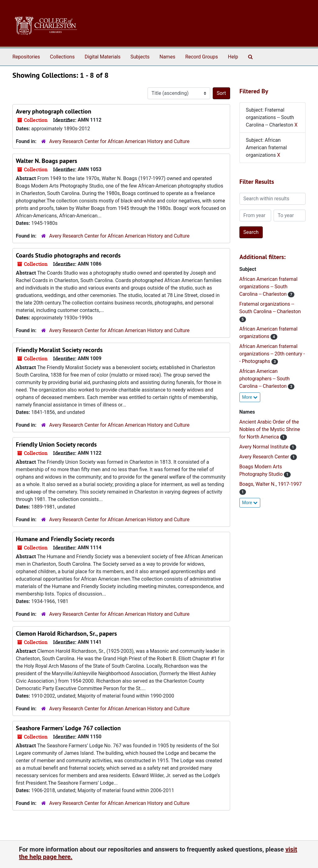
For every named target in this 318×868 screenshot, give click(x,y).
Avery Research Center (265, 457)
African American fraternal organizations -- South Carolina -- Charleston (268, 287)
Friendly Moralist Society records (59, 350)
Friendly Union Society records (56, 444)
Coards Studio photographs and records (68, 255)
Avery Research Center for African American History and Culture (119, 141)
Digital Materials (102, 57)
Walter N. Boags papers (46, 161)
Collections (62, 57)
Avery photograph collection (54, 111)
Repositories (26, 57)
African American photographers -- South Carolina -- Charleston (265, 379)
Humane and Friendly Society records (65, 539)
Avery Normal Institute (265, 447)
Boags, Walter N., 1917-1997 (271, 484)
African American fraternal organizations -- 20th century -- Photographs (272, 354)
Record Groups (201, 57)
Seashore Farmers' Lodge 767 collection (68, 728)
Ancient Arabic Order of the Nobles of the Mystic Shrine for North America (270, 429)
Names (168, 57)
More (250, 397)
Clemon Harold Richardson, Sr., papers (66, 634)
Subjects (140, 57)
